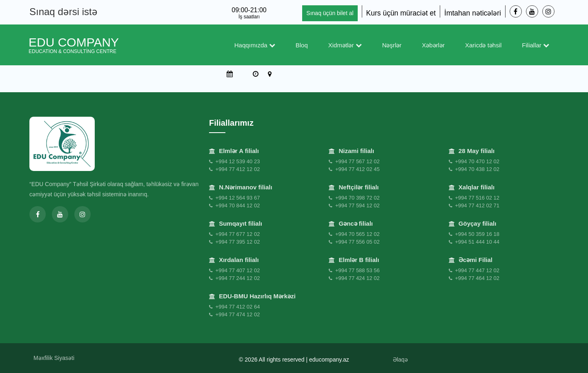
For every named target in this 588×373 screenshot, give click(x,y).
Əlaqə (400, 360)
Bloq (302, 45)
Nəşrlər (392, 45)
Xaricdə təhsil (483, 45)
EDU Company (74, 45)
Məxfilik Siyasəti (54, 358)
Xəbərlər (433, 45)
